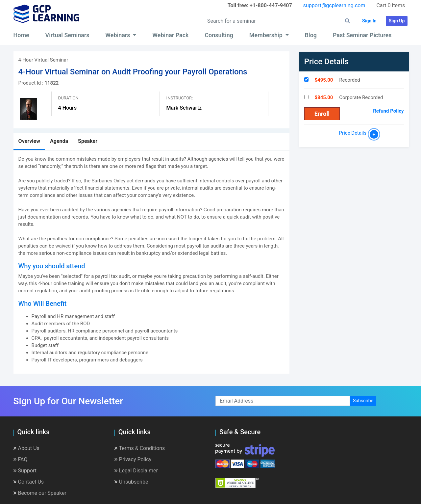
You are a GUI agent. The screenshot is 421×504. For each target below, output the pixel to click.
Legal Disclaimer (136, 471)
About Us (26, 448)
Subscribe (363, 401)
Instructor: (180, 98)
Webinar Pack (170, 35)
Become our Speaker (40, 493)
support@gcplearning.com (334, 5)
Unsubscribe (131, 482)
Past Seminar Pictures (362, 35)
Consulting (219, 35)
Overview (29, 141)
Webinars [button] (118, 35)
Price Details (354, 133)
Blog (311, 35)
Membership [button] (267, 35)
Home (21, 35)
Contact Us (29, 482)
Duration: (69, 98)
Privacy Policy (133, 459)
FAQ (21, 459)
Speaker (88, 141)
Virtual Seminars (67, 35)
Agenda (59, 141)
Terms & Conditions (140, 448)
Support (25, 471)
